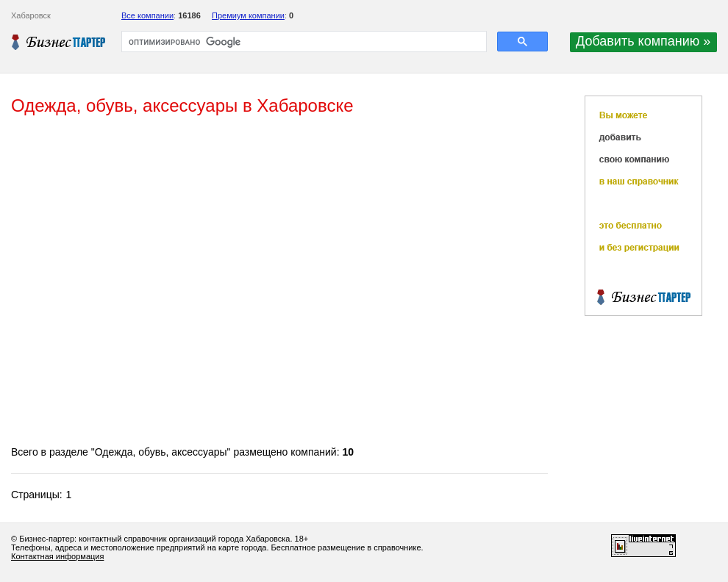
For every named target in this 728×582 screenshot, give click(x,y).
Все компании (147, 15)
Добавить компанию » (643, 41)
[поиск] (303, 42)
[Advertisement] (151, 282)
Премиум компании (248, 15)
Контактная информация (57, 556)
